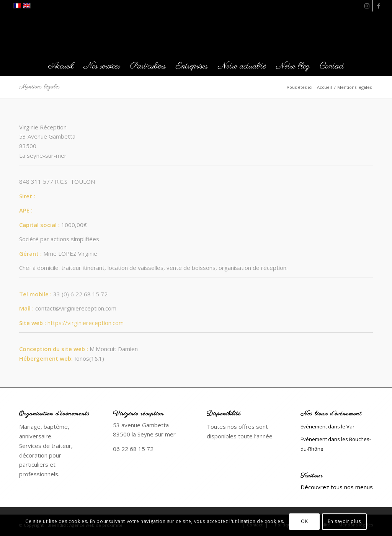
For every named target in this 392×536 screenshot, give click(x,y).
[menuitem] (61, 66)
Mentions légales (40, 87)
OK (304, 521)
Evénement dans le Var (327, 427)
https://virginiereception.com (86, 323)
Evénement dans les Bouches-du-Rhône (336, 444)
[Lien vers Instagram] (367, 6)
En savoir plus (344, 521)
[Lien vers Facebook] (379, 6)
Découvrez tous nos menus (337, 487)
